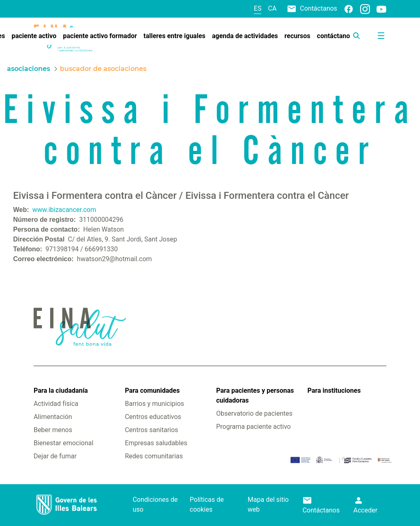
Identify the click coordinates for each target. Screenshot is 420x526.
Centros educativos (153, 417)
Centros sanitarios (151, 430)
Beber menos (53, 430)
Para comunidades (152, 391)
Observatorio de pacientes (254, 413)
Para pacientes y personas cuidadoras (255, 395)
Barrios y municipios (154, 404)
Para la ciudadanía (61, 391)
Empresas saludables (156, 443)
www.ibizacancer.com (64, 210)
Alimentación (53, 417)
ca (272, 8)
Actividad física (56, 404)
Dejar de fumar (55, 456)
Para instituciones (334, 391)
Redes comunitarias (154, 456)
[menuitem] (34, 36)
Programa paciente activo (253, 427)
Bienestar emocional (64, 443)
